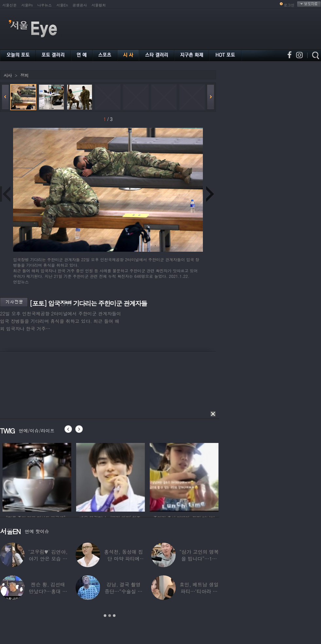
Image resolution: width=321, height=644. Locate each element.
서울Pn (27, 5)
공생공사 (80, 5)
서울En (62, 5)
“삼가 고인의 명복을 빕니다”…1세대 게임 (199, 559)
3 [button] (114, 616)
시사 (8, 75)
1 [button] (105, 616)
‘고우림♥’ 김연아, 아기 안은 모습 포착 (48, 559)
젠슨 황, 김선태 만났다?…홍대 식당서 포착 (48, 591)
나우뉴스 (45, 5)
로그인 (289, 5)
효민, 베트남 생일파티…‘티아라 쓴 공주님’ (199, 591)
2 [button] (110, 616)
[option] (51, 476)
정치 (24, 75)
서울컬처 (99, 5)
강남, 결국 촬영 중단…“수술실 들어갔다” (124, 591)
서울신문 (9, 5)
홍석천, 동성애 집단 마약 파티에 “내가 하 (124, 559)
